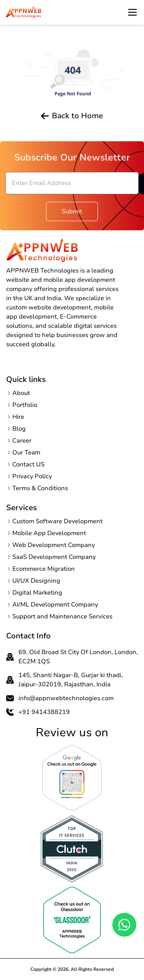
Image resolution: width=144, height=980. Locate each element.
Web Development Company (54, 545)
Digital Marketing (37, 593)
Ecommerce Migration (44, 569)
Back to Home (72, 116)
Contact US (28, 464)
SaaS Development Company (54, 557)
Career (22, 441)
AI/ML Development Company (55, 605)
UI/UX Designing (36, 581)
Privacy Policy (32, 476)
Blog (19, 429)
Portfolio (25, 405)
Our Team (26, 453)
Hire (18, 417)
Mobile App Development (49, 533)
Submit (72, 212)
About (21, 393)
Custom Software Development (57, 521)
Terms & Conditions (40, 488)
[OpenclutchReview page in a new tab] (72, 849)
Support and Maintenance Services (62, 616)
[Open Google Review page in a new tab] (72, 778)
